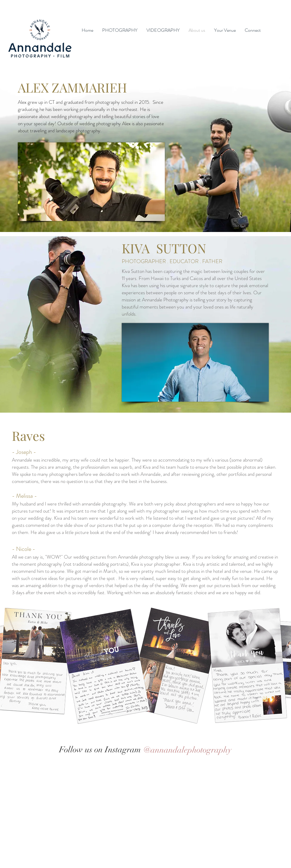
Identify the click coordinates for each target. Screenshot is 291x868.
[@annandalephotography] (187, 750)
